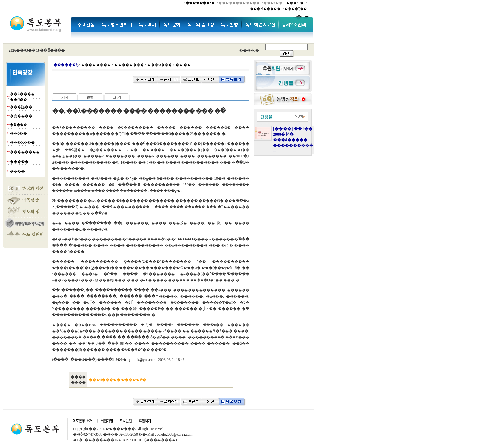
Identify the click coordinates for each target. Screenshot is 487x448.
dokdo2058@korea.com (174, 434)
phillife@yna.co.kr (143, 360)
